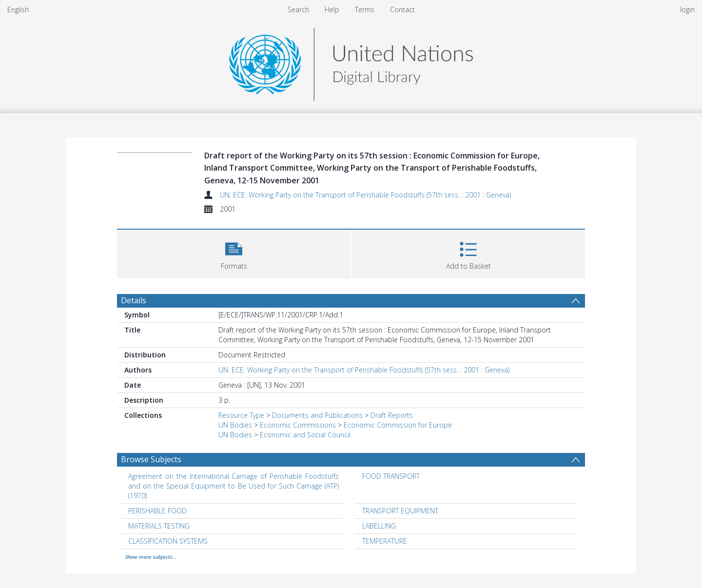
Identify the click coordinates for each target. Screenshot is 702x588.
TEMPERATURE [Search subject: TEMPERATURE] (385, 541)
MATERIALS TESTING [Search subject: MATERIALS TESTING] (159, 526)
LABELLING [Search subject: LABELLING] (379, 526)
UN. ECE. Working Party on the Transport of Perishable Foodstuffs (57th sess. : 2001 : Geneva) (365, 195)
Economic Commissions (298, 425)
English (18, 10)
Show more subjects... (151, 557)
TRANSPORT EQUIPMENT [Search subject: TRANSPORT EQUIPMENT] (400, 511)
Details (134, 300)
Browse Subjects (151, 459)
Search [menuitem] (298, 10)
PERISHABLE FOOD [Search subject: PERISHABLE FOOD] (157, 511)
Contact (402, 10)
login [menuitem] (687, 10)
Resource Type (241, 415)
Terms (365, 10)
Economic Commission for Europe (398, 425)
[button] (234, 253)
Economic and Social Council (305, 435)
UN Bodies (235, 425)
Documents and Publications (317, 415)
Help (332, 10)
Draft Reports (392, 415)
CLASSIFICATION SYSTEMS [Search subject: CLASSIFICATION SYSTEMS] (168, 541)
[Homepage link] (351, 62)
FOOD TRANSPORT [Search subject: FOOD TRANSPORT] (391, 476)
